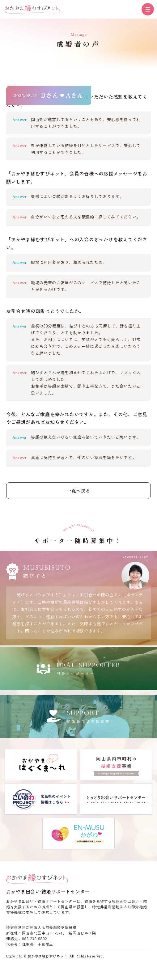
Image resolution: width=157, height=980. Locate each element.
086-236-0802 (34, 938)
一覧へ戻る (78, 490)
